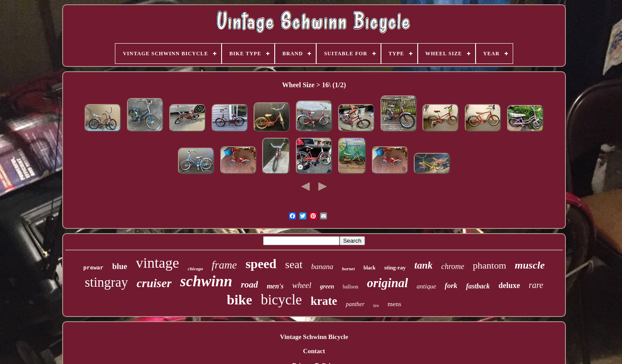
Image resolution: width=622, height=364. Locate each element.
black (369, 268)
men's (275, 286)
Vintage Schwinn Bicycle (314, 337)
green (327, 286)
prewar (94, 268)
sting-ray (395, 267)
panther (355, 304)
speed (261, 264)
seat (294, 264)
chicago (195, 269)
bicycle (281, 300)
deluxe (509, 285)
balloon (351, 287)
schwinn (206, 281)
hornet (348, 269)
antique (427, 286)
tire (376, 305)
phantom (490, 265)
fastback (478, 286)
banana (322, 267)
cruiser (154, 283)
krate (324, 301)
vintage (158, 263)
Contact (314, 351)
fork (451, 286)
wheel (302, 285)
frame (224, 265)
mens (394, 304)
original (388, 283)
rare (536, 285)
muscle (530, 265)
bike (240, 300)
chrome (453, 266)
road (250, 285)
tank (423, 265)
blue (120, 266)
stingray (106, 282)
